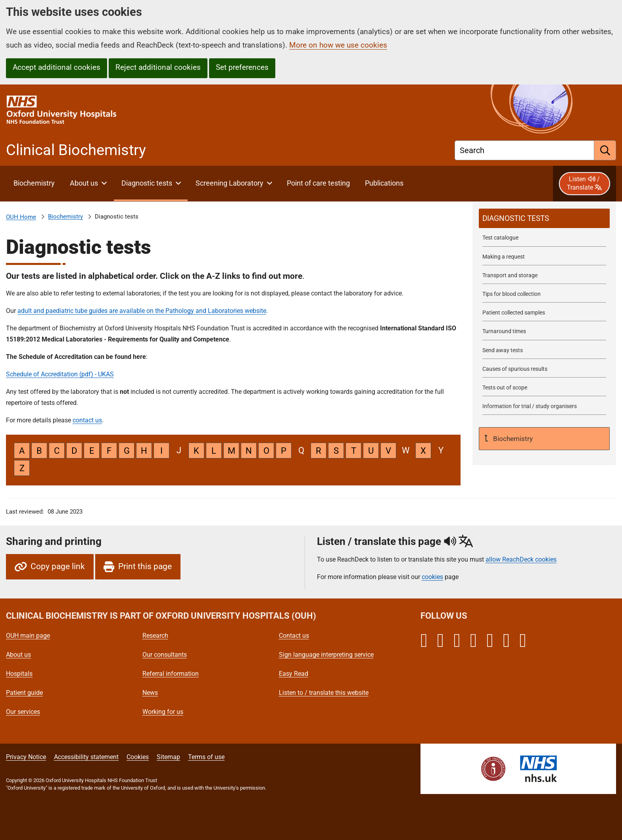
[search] (605, 150)
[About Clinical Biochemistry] (34, 184)
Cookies (138, 757)
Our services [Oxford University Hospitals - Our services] (23, 712)
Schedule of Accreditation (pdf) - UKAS (60, 374)
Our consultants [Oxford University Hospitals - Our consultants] (165, 655)
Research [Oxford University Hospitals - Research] (155, 636)
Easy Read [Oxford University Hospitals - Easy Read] (294, 674)
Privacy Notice (26, 757)
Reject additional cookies (158, 67)
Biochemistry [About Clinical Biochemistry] (65, 217)
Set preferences (242, 67)
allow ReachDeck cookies (521, 560)
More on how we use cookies (338, 45)
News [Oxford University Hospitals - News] (150, 693)
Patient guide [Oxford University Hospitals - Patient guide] (24, 693)
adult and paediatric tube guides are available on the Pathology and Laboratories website (142, 311)
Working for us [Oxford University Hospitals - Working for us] (163, 712)
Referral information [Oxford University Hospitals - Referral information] (171, 674)
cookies (432, 577)
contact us (87, 420)
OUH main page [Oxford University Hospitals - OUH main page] (28, 636)
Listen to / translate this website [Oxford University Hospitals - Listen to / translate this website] (324, 693)
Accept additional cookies (57, 67)
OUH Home (21, 217)
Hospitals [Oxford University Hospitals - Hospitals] (19, 674)
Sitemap (168, 757)
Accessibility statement (86, 757)
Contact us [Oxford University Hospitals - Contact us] (294, 636)
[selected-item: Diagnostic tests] (544, 219)
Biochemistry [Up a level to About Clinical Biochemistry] (512, 439)
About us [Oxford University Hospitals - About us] (18, 655)
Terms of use (206, 757)
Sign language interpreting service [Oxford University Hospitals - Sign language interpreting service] (326, 655)
